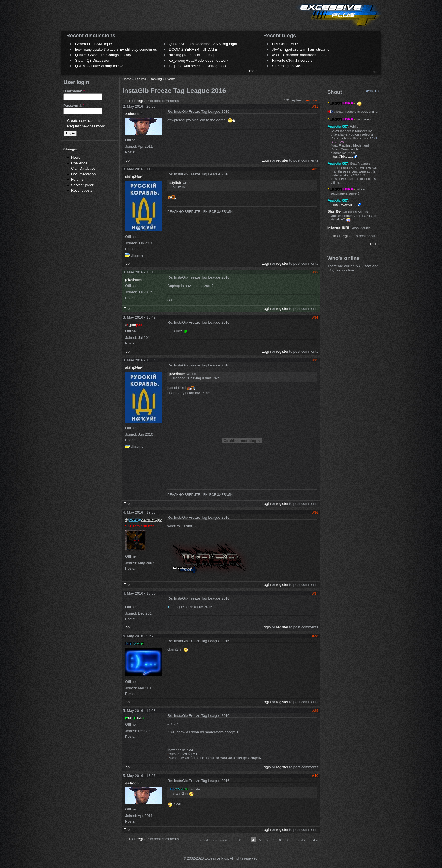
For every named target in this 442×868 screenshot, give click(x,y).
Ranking (156, 79)
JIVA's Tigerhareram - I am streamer (301, 49)
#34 (315, 317)
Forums (77, 179)
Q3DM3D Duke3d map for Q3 (99, 66)
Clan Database (83, 168)
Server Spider (82, 185)
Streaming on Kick (287, 66)
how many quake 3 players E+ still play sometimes (116, 49)
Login (127, 101)
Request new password (86, 126)
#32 (315, 169)
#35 (315, 360)
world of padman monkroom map (299, 55)
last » (314, 840)
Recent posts (82, 190)
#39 (315, 711)
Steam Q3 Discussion (93, 60)
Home (127, 79)
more (253, 71)
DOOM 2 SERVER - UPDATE (193, 49)
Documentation (83, 174)
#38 (315, 636)
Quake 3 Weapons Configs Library (103, 55)
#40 (315, 776)
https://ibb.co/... (342, 156)
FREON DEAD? (285, 44)
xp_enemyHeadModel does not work (199, 60)
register (143, 101)
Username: (74, 91)
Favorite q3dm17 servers (292, 60)
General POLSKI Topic (93, 44)
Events (171, 79)
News (76, 157)
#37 (315, 593)
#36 (315, 512)
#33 (315, 272)
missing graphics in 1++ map (192, 55)
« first (204, 840)
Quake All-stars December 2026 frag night (203, 44)
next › (301, 840)
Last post (311, 100)
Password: (74, 106)
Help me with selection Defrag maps (198, 66)
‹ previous (220, 840)
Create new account (83, 121)
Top (127, 160)
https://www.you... (344, 205)
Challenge (79, 163)
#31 (315, 106)
